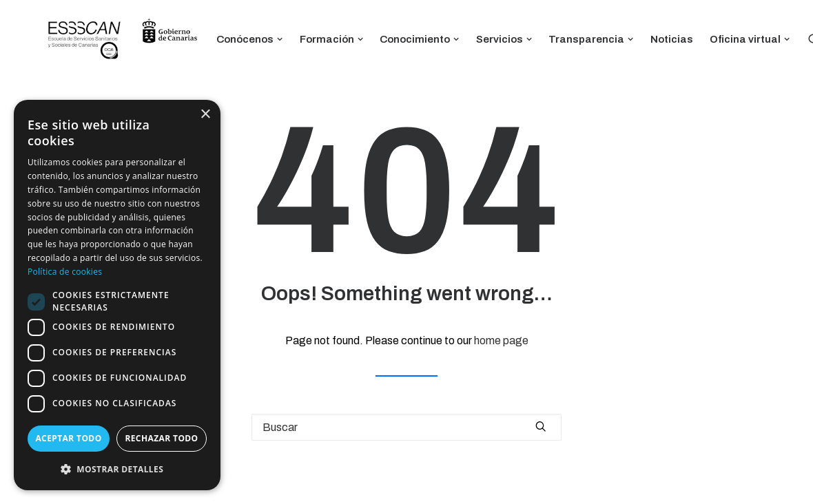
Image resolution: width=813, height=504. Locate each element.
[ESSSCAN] (123, 40)
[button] (117, 469)
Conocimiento (420, 39)
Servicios (504, 39)
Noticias (672, 39)
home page (501, 340)
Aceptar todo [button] (68, 438)
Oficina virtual (750, 39)
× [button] (205, 115)
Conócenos (250, 39)
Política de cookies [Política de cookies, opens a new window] (65, 272)
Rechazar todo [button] (161, 438)
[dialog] (117, 295)
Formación (332, 39)
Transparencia (591, 39)
